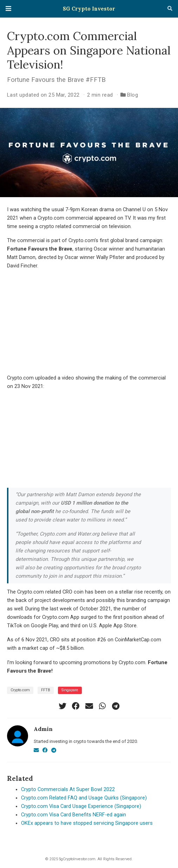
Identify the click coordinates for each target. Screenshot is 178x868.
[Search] (170, 9)
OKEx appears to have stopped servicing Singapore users (87, 823)
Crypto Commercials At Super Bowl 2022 (68, 789)
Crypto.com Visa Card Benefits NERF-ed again (74, 815)
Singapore (70, 690)
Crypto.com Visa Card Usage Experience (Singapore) (81, 806)
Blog (133, 95)
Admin (43, 729)
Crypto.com (20, 690)
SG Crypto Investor (89, 9)
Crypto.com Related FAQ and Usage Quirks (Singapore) (84, 798)
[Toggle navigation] (8, 9)
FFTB (46, 690)
